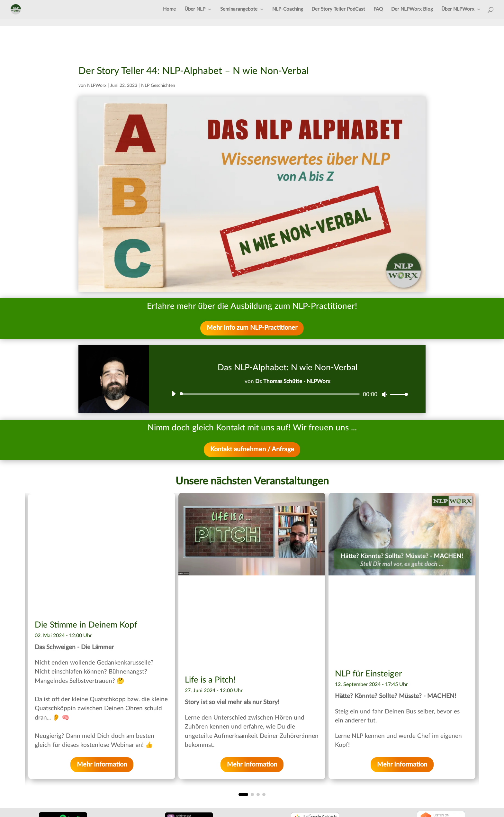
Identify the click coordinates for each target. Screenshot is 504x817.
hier (254, 663)
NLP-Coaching (288, 9)
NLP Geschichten (158, 86)
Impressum (26, 780)
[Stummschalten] (384, 395)
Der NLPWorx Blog (412, 9)
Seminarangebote (239, 9)
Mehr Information (102, 682)
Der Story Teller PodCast (338, 9)
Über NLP (195, 9)
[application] (287, 394)
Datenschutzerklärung (39, 788)
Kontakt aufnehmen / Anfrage (252, 450)
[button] (240, 712)
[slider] (271, 394)
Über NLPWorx (458, 9)
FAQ (378, 9)
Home (169, 9)
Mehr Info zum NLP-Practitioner (252, 328)
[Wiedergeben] (174, 394)
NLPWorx (97, 86)
